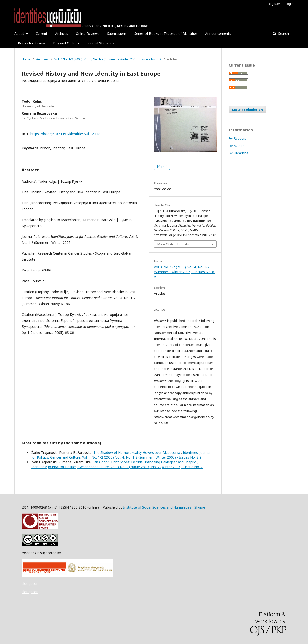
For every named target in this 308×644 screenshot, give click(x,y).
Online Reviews (88, 34)
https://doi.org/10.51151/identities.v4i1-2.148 (65, 134)
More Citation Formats (173, 244)
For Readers (237, 138)
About (20, 34)
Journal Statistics (101, 43)
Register (274, 4)
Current (42, 34)
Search (283, 34)
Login (290, 4)
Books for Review (32, 43)
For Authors (237, 146)
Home (26, 59)
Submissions (117, 34)
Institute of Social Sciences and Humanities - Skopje (164, 507)
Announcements (218, 34)
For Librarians (238, 153)
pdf (164, 166)
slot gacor (30, 584)
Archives (62, 34)
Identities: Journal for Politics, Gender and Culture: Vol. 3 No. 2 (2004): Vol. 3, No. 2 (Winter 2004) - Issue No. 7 (117, 467)
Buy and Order (65, 43)
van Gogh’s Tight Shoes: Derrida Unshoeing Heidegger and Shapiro (145, 462)
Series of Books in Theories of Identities (166, 34)
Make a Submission (247, 110)
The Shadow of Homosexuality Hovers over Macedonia (137, 452)
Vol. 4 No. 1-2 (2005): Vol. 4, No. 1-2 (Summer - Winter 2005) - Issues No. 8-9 (108, 59)
